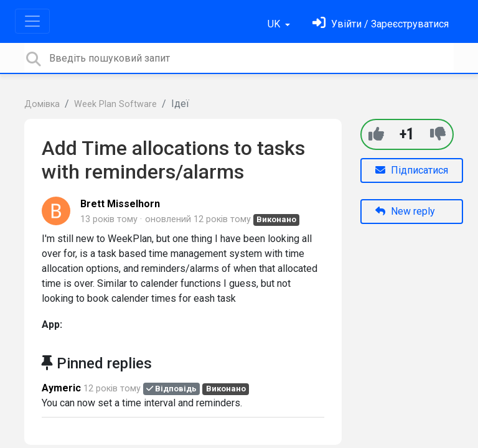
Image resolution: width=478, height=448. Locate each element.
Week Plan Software (115, 104)
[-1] (438, 134)
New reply (405, 211)
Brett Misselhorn (120, 204)
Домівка (42, 104)
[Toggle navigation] (32, 21)
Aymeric (61, 388)
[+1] (376, 134)
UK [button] (275, 24)
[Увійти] (381, 24)
